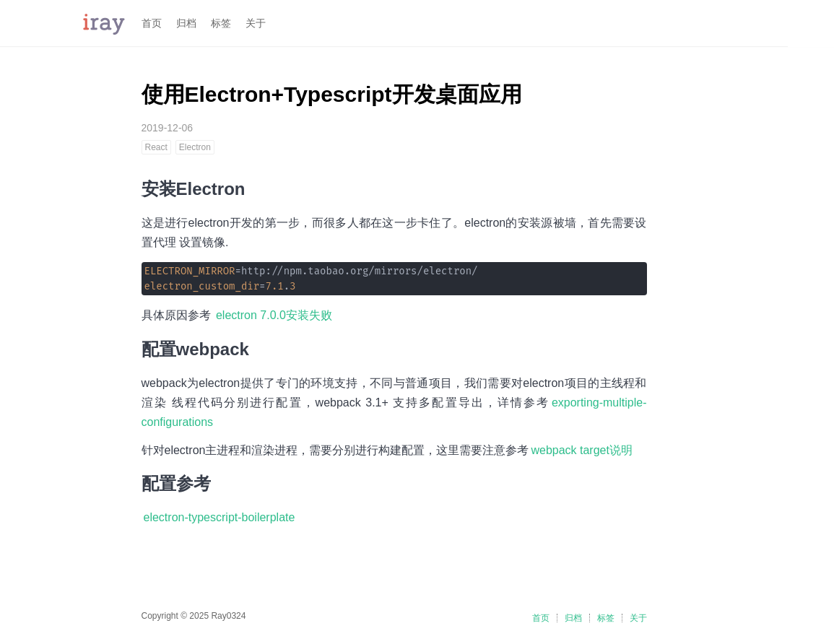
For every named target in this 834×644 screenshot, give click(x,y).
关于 (256, 23)
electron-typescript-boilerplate (220, 517)
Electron (195, 147)
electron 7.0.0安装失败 (274, 315)
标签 (221, 23)
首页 (152, 23)
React (156, 147)
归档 (186, 23)
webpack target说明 (582, 450)
